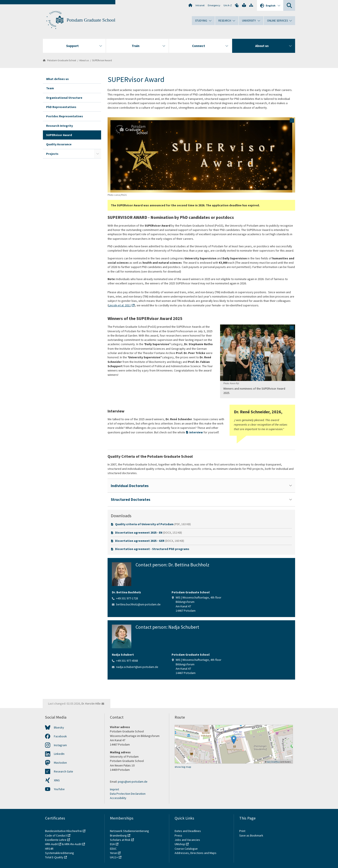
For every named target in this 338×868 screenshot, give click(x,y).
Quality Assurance (59, 144)
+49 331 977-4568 (127, 661)
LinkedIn (59, 754)
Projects (52, 154)
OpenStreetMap (273, 762)
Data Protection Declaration (128, 794)
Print (242, 831)
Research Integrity (59, 126)
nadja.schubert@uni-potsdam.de (137, 667)
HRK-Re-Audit (73, 844)
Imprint (114, 789)
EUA (112, 844)
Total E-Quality (54, 857)
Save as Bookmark (251, 835)
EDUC (113, 849)
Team (50, 88)
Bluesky (59, 727)
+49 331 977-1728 (127, 598)
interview (196, 432)
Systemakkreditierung (59, 853)
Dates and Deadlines (188, 831)
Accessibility (118, 798)
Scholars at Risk (120, 840)
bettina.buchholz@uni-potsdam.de (138, 604)
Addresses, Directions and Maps (196, 853)
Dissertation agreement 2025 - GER (140, 541)
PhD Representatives (61, 107)
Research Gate (63, 771)
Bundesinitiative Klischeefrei (63, 831)
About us (84, 60)
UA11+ (114, 857)
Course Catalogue (186, 849)
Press (178, 835)
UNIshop (180, 844)
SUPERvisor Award (102, 60)
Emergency (214, 5)
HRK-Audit (51, 844)
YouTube (59, 789)
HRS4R (49, 849)
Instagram (60, 745)
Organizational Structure (64, 98)
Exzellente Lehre (56, 840)
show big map (183, 767)
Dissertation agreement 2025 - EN (139, 533)
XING (57, 780)
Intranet (200, 5)
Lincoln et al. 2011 (120, 305)
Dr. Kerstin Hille (91, 703)
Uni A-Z (228, 5)
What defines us (57, 79)
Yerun (113, 853)
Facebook (60, 736)
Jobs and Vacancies (187, 840)
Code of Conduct (56, 835)
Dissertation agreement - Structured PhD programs (152, 549)
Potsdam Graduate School (91, 20)
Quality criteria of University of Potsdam (144, 524)
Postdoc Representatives (65, 116)
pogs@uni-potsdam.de (133, 782)
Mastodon (60, 763)
